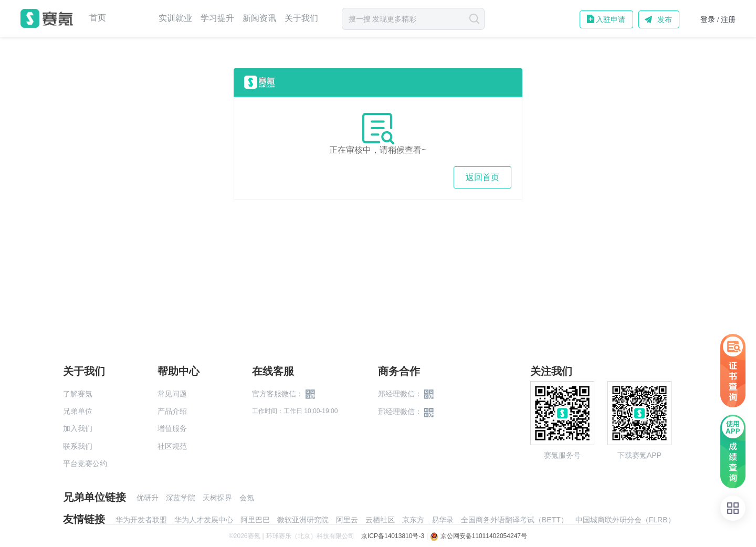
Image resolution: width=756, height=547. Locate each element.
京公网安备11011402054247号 (479, 536)
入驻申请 (611, 19)
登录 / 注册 (718, 20)
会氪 (247, 498)
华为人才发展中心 (204, 520)
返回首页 (482, 177)
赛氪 (47, 18)
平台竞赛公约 (85, 464)
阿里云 (347, 520)
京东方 (413, 520)
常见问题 (172, 394)
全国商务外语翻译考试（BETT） (514, 520)
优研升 (148, 498)
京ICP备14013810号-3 (393, 536)
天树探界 (217, 498)
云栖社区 (380, 520)
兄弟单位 (78, 411)
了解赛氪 (78, 394)
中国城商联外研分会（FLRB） (625, 520)
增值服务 (172, 428)
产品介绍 (172, 411)
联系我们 (78, 446)
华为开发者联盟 (141, 520)
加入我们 (78, 428)
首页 (98, 18)
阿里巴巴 (255, 520)
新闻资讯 (259, 18)
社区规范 (172, 446)
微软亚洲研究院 (303, 520)
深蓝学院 (181, 498)
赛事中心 (132, 18)
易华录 (443, 520)
